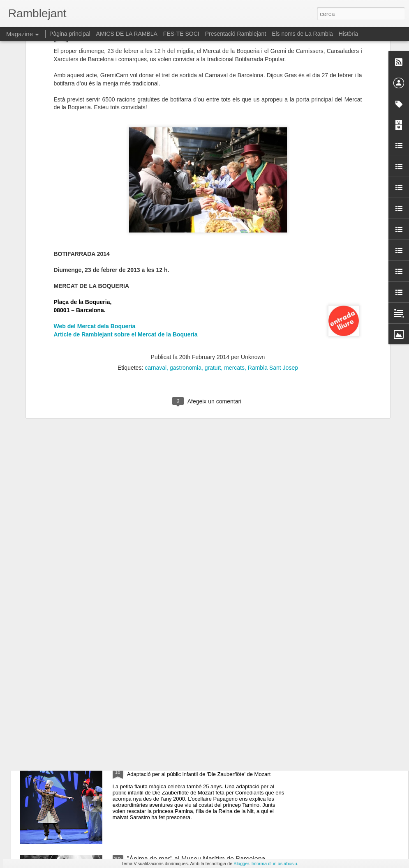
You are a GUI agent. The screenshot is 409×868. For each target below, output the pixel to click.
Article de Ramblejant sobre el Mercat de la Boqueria (126, 199)
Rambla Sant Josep (273, 233)
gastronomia (186, 233)
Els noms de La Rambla (302, 34)
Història (348, 34)
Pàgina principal (70, 34)
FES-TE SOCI (181, 34)
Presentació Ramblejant (236, 34)
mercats (234, 233)
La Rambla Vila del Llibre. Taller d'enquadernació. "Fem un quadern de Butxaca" (199, 489)
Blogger (241, 863)
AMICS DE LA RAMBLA (127, 34)
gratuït (213, 233)
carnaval (156, 233)
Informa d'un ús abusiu (274, 863)
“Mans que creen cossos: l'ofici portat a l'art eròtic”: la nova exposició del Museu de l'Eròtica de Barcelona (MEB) (204, 586)
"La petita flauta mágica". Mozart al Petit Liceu (194, 766)
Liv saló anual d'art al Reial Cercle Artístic (187, 672)
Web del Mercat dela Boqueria (95, 191)
